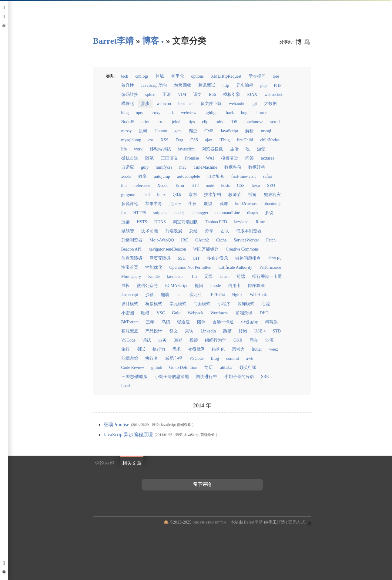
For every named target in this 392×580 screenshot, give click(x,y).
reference (142, 185)
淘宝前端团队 (186, 222)
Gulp (176, 313)
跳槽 (227, 331)
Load (126, 386)
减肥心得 (174, 358)
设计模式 (130, 304)
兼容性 (128, 85)
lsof (147, 195)
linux (161, 195)
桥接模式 (154, 304)
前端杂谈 (244, 313)
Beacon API (131, 249)
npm (140, 113)
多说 (269, 213)
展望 (208, 204)
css (151, 140)
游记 (261, 149)
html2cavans (246, 204)
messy (127, 131)
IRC (184, 240)
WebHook (258, 295)
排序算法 (256, 286)
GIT (196, 258)
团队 (225, 231)
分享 (209, 231)
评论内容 (105, 463)
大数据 (270, 104)
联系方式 (297, 522)
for (124, 213)
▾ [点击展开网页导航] (162, 42)
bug (244, 113)
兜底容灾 (272, 195)
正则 (166, 94)
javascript (186, 149)
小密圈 (128, 313)
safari (268, 176)
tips (192, 122)
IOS (234, 122)
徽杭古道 (130, 158)
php (264, 85)
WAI (210, 158)
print (146, 122)
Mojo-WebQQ (162, 240)
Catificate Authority (235, 267)
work (138, 149)
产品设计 (154, 331)
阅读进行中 (206, 377)
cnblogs (142, 76)
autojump (162, 176)
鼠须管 (128, 231)
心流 (266, 304)
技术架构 (213, 195)
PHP (278, 85)
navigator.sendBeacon (167, 249)
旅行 (126, 349)
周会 (254, 340)
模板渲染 (230, 158)
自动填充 (216, 176)
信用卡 (234, 286)
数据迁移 (257, 167)
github (157, 368)
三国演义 (169, 158)
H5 (194, 277)
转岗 (243, 331)
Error (180, 185)
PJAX (252, 94)
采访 (189, 331)
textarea (267, 158)
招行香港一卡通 (267, 277)
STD (277, 331)
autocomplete (188, 176)
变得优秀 (196, 349)
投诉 (194, 340)
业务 (162, 340)
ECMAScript (176, 286)
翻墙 (165, 295)
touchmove (254, 122)
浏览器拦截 (212, 149)
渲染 (126, 222)
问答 (250, 158)
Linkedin (208, 331)
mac (183, 167)
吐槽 (145, 313)
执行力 (159, 349)
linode (215, 286)
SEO (271, 185)
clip (205, 122)
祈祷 (252, 195)
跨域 (160, 76)
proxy (155, 113)
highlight (211, 113)
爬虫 (193, 131)
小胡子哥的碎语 (239, 377)
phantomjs (273, 204)
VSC (161, 313)
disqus (253, 213)
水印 (177, 195)
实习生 (196, 295)
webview (189, 113)
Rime (260, 222)
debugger (200, 213)
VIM (182, 94)
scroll (275, 122)
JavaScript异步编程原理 (129, 435)
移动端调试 (160, 149)
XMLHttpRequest (226, 76)
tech (125, 76)
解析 (250, 131)
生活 (234, 149)
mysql (266, 131)
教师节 (235, 195)
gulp (145, 167)
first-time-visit (244, 176)
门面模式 (202, 304)
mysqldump (131, 140)
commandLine (228, 213)
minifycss (164, 167)
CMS (209, 131)
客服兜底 (130, 331)
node (210, 185)
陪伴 (201, 322)
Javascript (130, 295)
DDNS (160, 222)
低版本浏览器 (249, 231)
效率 (142, 176)
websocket (273, 94)
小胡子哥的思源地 (172, 377)
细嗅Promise (117, 425)
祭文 (174, 331)
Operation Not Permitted (190, 267)
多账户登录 (218, 258)
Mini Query (131, 277)
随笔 (149, 158)
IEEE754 (217, 295)
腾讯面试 (207, 85)
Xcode (163, 185)
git (255, 104)
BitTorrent (130, 322)
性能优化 (154, 267)
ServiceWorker (246, 240)
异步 (145, 104)
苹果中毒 (154, 204)
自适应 (128, 167)
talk (171, 113)
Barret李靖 (253, 522)
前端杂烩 (130, 358)
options (197, 76)
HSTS (142, 222)
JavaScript (229, 131)
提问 (199, 286)
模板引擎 (232, 94)
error (161, 122)
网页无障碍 (160, 258)
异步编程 (245, 85)
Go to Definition (183, 368)
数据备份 (233, 167)
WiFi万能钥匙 (206, 249)
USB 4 (260, 331)
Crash (224, 277)
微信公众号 (147, 286)
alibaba (226, 368)
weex (274, 349)
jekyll (177, 122)
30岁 (178, 340)
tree (276, 76)
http (226, 85)
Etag (179, 140)
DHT (264, 313)
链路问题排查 (248, 258)
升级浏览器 (132, 240)
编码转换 (130, 94)
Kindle (154, 277)
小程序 (224, 304)
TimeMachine (205, 167)
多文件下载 (211, 104)
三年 (150, 322)
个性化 (274, 258)
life (124, 149)
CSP (241, 185)
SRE (265, 377)
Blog (215, 358)
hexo (256, 185)
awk (250, 358)
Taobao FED (216, 222)
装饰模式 (246, 304)
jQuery (175, 204)
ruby (219, 122)
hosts (225, 185)
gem (178, 131)
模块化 (128, 104)
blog (125, 113)
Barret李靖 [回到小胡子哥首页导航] (114, 41)
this (124, 185)
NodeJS (128, 122)
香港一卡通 (223, 322)
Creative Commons (242, 249)
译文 (197, 94)
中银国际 (250, 322)
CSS (194, 140)
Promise (192, 158)
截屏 (224, 204)
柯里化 (178, 76)
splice (150, 94)
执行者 (152, 358)
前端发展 (174, 231)
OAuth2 (202, 240)
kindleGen (176, 277)
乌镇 (166, 322)
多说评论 (130, 204)
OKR (238, 340)
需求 (176, 349)
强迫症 (183, 322)
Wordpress (219, 313)
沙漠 (270, 340)
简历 (209, 368)
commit (233, 358)
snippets (160, 213)
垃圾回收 (183, 85)
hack (230, 113)
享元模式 (178, 304)
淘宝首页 (130, 267)
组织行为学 (216, 340)
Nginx (237, 295)
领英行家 (248, 368)
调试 (147, 340)
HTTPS (140, 213)
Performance (270, 267)
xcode (126, 176)
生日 (193, 204)
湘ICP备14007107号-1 (210, 522)
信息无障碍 (132, 258)
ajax (209, 140)
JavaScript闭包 (154, 85)
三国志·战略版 (135, 377)
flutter (257, 349)
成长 (126, 286)
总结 (193, 231)
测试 (141, 349)
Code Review (133, 368)
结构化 (218, 349)
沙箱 (149, 295)
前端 (241, 277)
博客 (151, 41)
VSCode (128, 340)
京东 (193, 195)
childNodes (270, 140)
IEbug (224, 140)
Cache (221, 240)
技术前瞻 (149, 231)
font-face (186, 104)
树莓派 (271, 322)
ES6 (212, 94)
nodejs (180, 213)
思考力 (238, 349)
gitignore (129, 195)
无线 (208, 277)
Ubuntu (161, 131)
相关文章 (132, 463)
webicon (164, 104)
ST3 (195, 185)
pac (179, 295)
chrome (261, 113)
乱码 (143, 131)
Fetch (271, 240)
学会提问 (257, 76)
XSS (165, 140)
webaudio (237, 104)
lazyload (241, 222)
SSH (182, 258)
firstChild (245, 140)
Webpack (196, 313)
